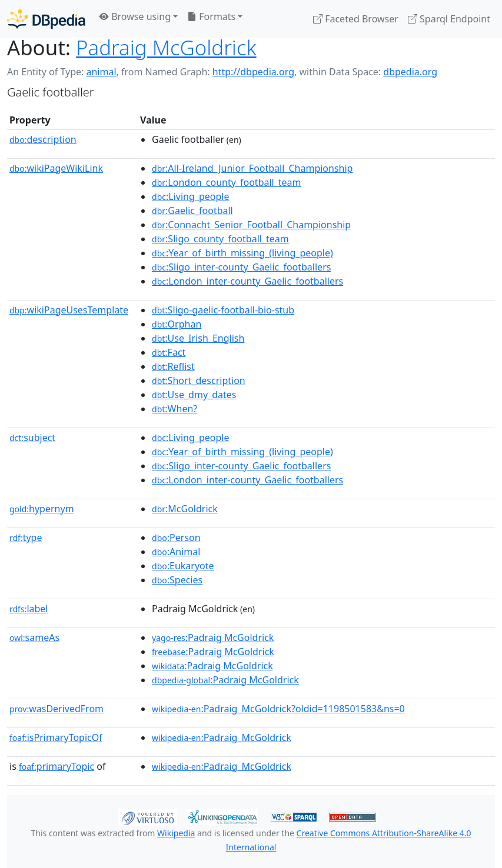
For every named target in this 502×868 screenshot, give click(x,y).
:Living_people (190, 196)
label (29, 609)
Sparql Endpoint (449, 19)
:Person (176, 538)
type (26, 538)
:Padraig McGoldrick (213, 637)
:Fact (169, 352)
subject (32, 438)
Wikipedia (176, 833)
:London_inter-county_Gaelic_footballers (247, 281)
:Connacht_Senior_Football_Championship (251, 225)
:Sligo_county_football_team (220, 239)
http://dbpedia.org (253, 72)
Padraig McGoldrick (166, 47)
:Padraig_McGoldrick (222, 737)
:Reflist (173, 366)
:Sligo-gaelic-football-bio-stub (223, 310)
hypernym (42, 509)
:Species (177, 580)
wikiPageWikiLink (56, 168)
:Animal (176, 552)
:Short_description (199, 380)
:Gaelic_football (192, 211)
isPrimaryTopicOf (56, 737)
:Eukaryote (183, 566)
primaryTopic (56, 766)
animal (101, 72)
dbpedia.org (410, 72)
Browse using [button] (135, 16)
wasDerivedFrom (56, 709)
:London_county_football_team (227, 182)
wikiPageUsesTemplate (69, 310)
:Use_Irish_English (198, 338)
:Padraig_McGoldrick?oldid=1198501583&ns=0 (278, 709)
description (43, 139)
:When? (174, 409)
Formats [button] (211, 16)
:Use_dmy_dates (194, 395)
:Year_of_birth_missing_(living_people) (242, 253)
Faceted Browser (356, 19)
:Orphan (177, 324)
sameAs (34, 637)
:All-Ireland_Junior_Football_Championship (252, 168)
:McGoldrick (185, 509)
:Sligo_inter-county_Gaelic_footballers (241, 267)
